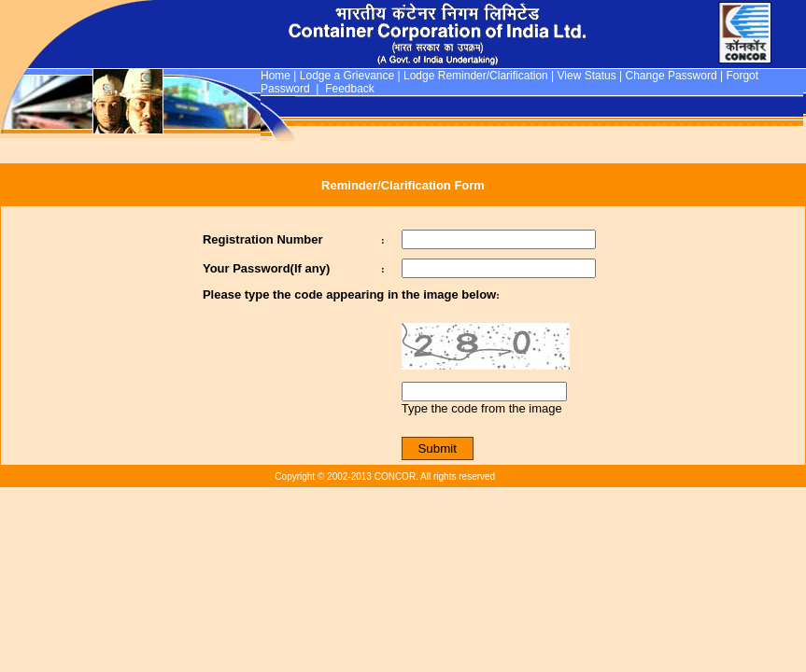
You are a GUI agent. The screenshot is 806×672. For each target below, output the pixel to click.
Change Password (672, 76)
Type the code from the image (482, 408)
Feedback (350, 89)
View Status (587, 76)
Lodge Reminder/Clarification (476, 76)
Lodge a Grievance (347, 76)
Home (276, 76)
